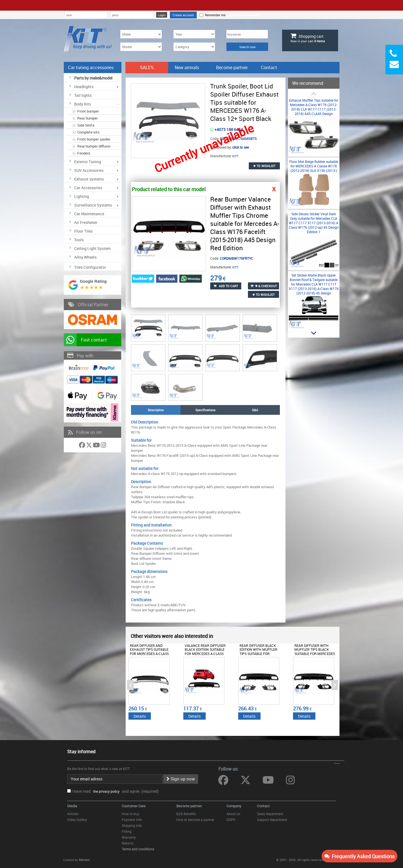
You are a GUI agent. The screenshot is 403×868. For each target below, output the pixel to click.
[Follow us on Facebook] (82, 446)
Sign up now (181, 779)
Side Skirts (86, 125)
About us (233, 814)
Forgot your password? (244, 15)
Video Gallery (77, 820)
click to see (241, 147)
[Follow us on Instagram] (103, 446)
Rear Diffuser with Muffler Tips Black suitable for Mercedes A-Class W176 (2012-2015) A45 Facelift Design (316, 654)
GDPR (231, 820)
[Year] (194, 34)
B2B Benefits (186, 814)
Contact (269, 67)
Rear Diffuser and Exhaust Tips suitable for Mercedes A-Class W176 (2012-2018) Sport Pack (150, 654)
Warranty (129, 837)
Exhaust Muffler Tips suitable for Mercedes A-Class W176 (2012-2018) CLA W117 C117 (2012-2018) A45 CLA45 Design (314, 107)
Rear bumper (87, 118)
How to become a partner (195, 820)
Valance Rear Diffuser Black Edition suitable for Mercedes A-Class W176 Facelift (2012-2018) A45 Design (205, 654)
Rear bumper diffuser (94, 146)
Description (156, 410)
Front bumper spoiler (94, 139)
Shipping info (132, 825)
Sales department (270, 814)
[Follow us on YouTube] (97, 446)
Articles (73, 814)
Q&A (255, 410)
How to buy (130, 814)
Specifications (205, 410)
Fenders (84, 153)
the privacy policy (106, 791)
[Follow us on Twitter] (89, 446)
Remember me (214, 15)
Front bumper (88, 111)
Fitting (127, 831)
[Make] (141, 34)
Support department (272, 820)
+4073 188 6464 (227, 129)
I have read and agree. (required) (115, 791)
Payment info (132, 820)
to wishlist (264, 166)
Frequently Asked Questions (359, 856)
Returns (128, 843)
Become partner (232, 67)
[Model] (141, 47)
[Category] (194, 47)
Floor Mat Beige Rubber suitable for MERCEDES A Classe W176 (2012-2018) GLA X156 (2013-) (314, 166)
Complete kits (88, 132)
